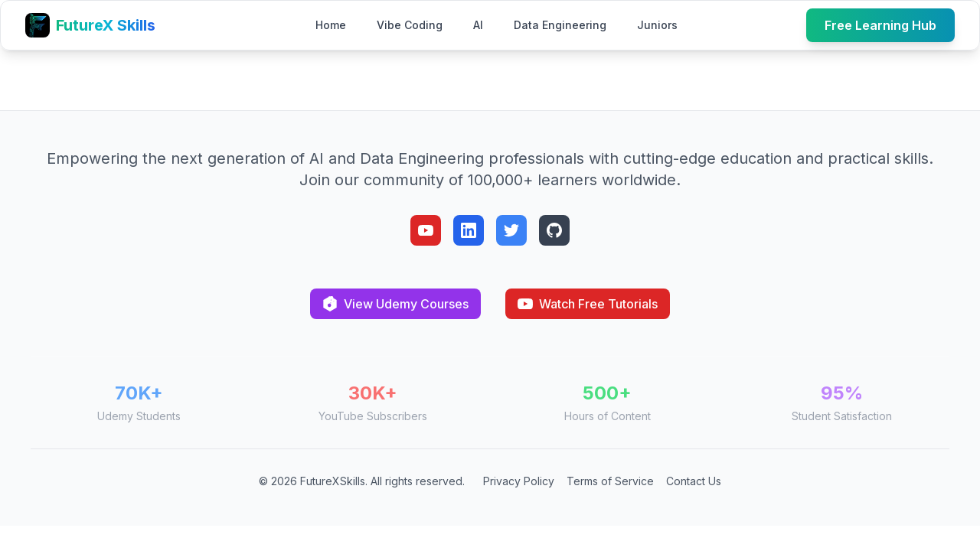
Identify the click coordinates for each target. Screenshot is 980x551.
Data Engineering (560, 25)
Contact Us (694, 481)
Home (331, 25)
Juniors (657, 25)
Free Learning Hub (880, 25)
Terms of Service (610, 481)
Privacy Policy (519, 481)
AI (478, 25)
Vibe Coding (410, 25)
